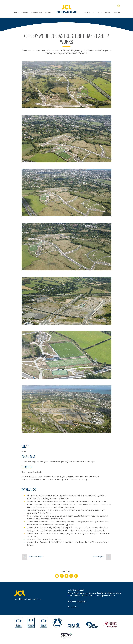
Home (16, 12)
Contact (117, 12)
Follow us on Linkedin (77, 601)
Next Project (98, 557)
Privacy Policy (73, 607)
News (100, 12)
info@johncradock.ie (106, 596)
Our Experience (89, 12)
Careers (108, 12)
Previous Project (36, 557)
